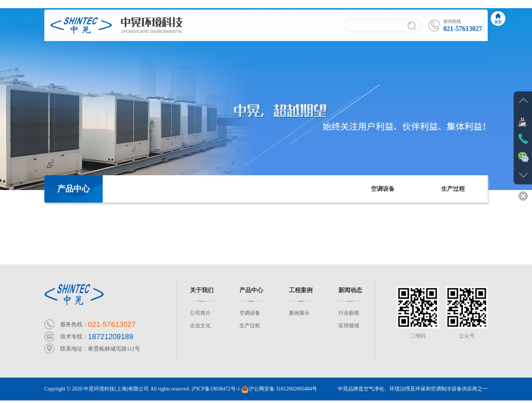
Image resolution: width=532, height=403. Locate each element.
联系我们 (456, 52)
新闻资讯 (329, 52)
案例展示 (392, 52)
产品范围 (266, 52)
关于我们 (202, 290)
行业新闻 (349, 313)
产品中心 (202, 52)
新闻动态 (350, 290)
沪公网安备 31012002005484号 (279, 389)
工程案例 (301, 290)
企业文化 (200, 326)
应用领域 (349, 326)
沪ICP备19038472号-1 (216, 389)
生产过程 (453, 189)
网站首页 (76, 52)
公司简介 (139, 52)
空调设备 (383, 189)
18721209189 (110, 337)
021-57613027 (112, 325)
